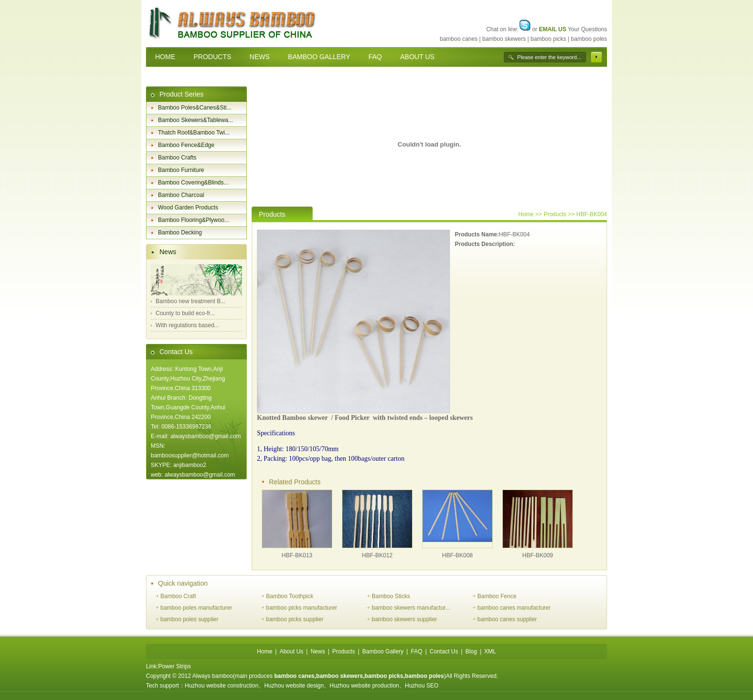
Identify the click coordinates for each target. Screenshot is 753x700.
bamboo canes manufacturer (514, 608)
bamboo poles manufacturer (196, 608)
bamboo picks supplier (295, 619)
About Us (291, 651)
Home (526, 214)
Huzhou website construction (222, 686)
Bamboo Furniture (181, 170)
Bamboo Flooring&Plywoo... (194, 220)
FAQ (375, 57)
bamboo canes (459, 39)
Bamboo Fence (497, 596)
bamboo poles (589, 39)
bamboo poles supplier (189, 619)
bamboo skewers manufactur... (411, 608)
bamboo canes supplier (507, 619)
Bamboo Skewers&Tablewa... (195, 120)
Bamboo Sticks (391, 596)
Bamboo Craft (178, 596)
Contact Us (176, 352)
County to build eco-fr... (185, 313)
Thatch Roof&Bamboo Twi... (194, 133)
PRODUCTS (213, 57)
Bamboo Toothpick (290, 596)
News (168, 252)
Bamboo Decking (180, 233)
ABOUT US (417, 57)
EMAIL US (553, 29)
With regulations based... (187, 325)
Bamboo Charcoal (181, 195)
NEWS (260, 57)
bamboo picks (548, 39)
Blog (471, 651)
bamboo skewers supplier (404, 619)
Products (344, 651)
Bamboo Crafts (177, 158)
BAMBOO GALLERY (319, 57)
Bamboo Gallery (383, 651)
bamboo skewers (504, 39)
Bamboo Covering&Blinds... (193, 183)
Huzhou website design (294, 686)
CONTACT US (177, 76)
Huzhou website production (364, 686)
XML (490, 651)
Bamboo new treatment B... (190, 301)
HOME (165, 57)
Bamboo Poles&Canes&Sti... (195, 108)
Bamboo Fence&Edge (186, 145)
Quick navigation (183, 583)
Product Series (182, 94)
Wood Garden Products (188, 208)
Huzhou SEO (422, 686)
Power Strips (174, 666)
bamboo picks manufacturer (302, 608)
